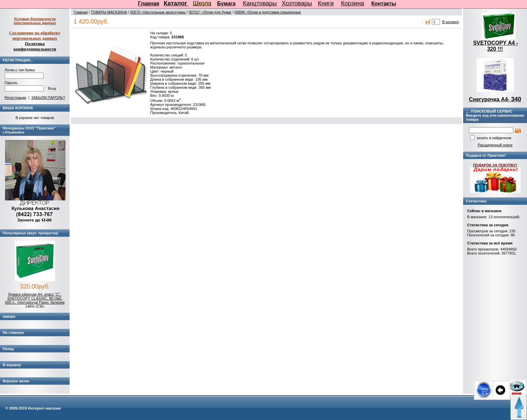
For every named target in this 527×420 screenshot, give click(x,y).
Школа (202, 3)
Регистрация (15, 98)
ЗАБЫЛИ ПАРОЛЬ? (48, 98)
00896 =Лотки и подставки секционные (268, 12)
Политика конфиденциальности (35, 46)
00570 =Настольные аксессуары (158, 12)
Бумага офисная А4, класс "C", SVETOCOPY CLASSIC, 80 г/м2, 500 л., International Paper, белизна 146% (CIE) (35, 300)
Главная (149, 4)
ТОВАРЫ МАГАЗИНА (109, 12)
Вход (52, 88)
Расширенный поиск (495, 145)
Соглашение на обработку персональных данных (35, 35)
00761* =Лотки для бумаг (210, 12)
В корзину (451, 22)
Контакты (384, 4)
